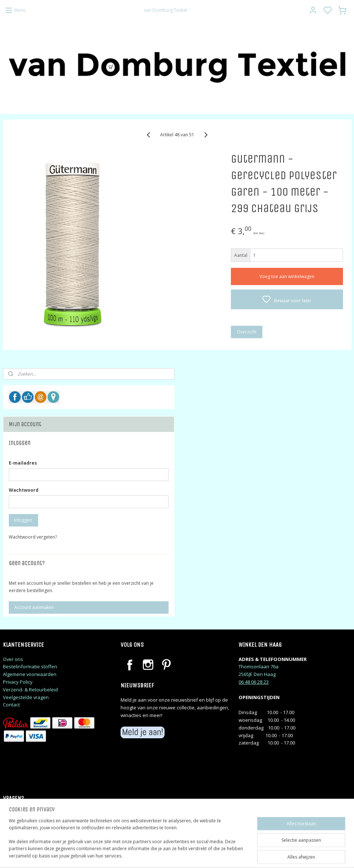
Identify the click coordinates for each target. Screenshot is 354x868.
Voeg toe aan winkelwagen (287, 276)
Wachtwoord (24, 490)
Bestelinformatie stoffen (30, 666)
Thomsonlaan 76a (259, 666)
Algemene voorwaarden (30, 674)
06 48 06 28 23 (254, 682)
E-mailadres (23, 463)
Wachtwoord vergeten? (33, 537)
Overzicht (247, 331)
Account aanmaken (34, 607)
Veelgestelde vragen (26, 697)
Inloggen (23, 520)
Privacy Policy (18, 682)
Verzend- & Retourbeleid (30, 690)
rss (224, 855)
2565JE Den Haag (257, 674)
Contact (11, 705)
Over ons (13, 659)
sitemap (208, 855)
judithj (17, 828)
